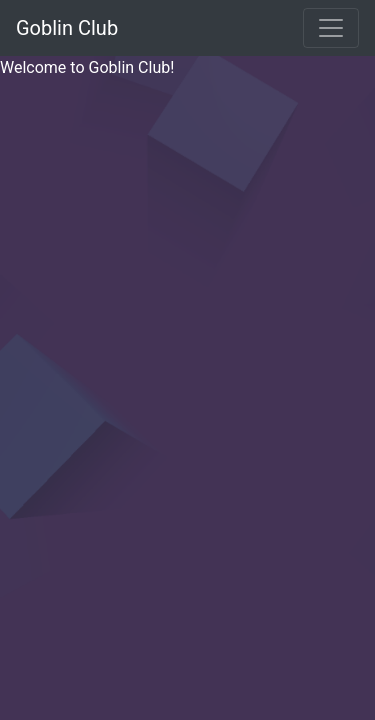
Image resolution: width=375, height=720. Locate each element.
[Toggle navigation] (331, 28)
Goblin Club (67, 28)
